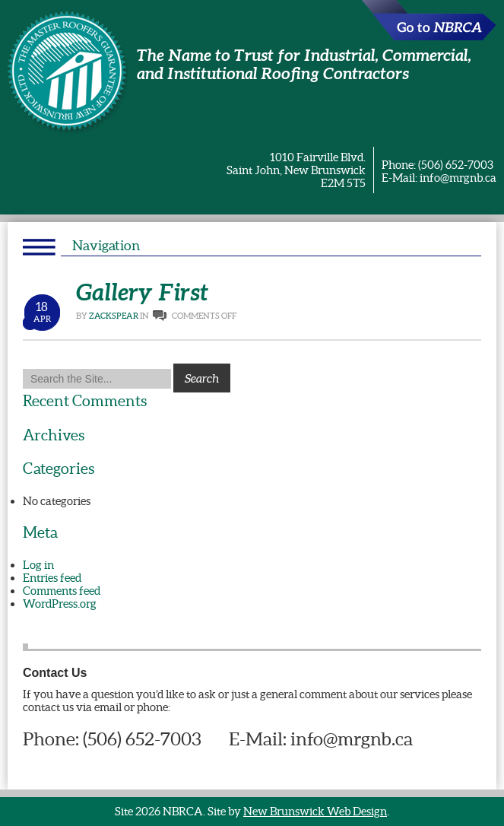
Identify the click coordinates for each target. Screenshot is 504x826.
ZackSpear (114, 316)
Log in (38, 565)
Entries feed (52, 578)
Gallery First (142, 292)
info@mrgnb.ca (458, 178)
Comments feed (62, 591)
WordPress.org (60, 604)
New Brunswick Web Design (315, 811)
